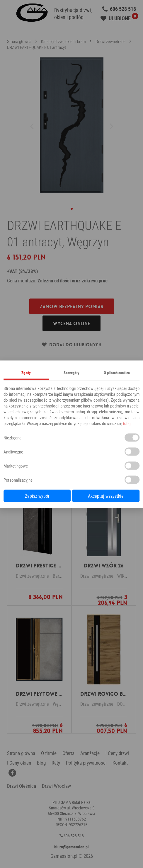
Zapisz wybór (37, 496)
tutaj (127, 423)
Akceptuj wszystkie (106, 496)
